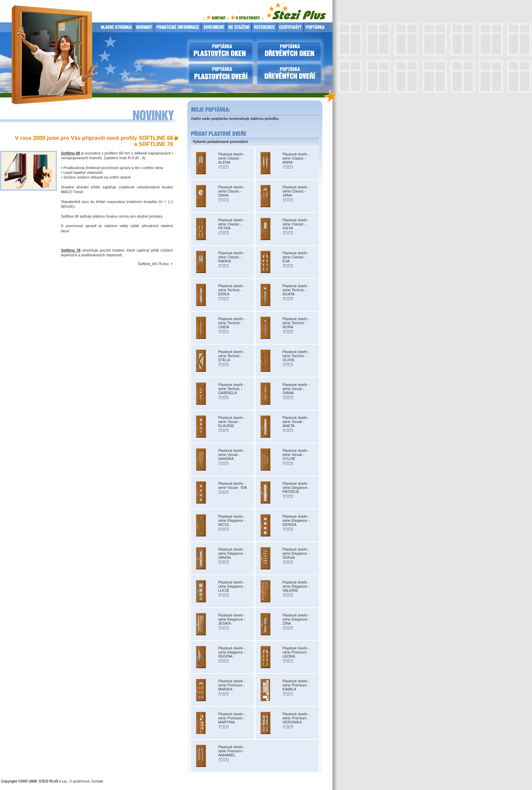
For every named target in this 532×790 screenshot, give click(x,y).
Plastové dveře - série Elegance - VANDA (232, 553)
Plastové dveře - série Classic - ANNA (296, 158)
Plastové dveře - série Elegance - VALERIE (296, 586)
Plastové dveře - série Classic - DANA (232, 191)
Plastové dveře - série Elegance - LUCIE (232, 586)
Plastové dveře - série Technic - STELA (232, 356)
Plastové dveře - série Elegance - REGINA (232, 652)
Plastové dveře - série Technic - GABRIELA (232, 389)
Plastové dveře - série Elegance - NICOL (232, 520)
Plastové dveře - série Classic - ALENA (232, 158)
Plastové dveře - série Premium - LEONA (296, 652)
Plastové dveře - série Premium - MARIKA (232, 685)
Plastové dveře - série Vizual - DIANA (296, 389)
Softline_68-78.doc (153, 264)
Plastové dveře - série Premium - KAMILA (296, 685)
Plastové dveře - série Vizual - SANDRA (232, 455)
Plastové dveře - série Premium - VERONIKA (296, 718)
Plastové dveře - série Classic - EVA (296, 257)
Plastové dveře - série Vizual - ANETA (296, 422)
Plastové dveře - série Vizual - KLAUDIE (232, 422)
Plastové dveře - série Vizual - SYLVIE (296, 455)
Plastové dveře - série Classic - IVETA (296, 224)
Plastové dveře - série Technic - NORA (296, 323)
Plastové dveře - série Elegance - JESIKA (232, 619)
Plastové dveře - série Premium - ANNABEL (232, 751)
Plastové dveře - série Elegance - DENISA (296, 520)
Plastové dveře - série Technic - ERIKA (232, 290)
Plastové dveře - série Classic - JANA (296, 191)
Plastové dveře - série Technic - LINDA (232, 323)
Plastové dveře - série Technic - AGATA (296, 290)
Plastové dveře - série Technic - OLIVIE (296, 356)
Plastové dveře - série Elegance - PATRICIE (296, 488)
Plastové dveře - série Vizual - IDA (233, 485)
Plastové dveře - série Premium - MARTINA (232, 718)
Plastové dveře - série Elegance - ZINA (296, 619)
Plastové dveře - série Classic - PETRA (232, 224)
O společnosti (80, 781)
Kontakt (97, 781)
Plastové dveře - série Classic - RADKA (232, 257)
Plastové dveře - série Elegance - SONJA (296, 553)
